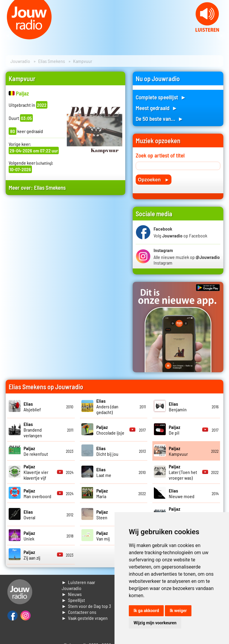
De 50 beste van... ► (160, 119)
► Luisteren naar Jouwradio (79, 585)
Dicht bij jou (107, 451)
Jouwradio (20, 61)
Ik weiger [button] (178, 611)
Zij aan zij (32, 555)
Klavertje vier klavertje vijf (36, 472)
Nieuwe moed (182, 493)
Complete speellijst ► (161, 97)
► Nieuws (72, 594)
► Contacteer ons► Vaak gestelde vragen (85, 615)
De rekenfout (36, 451)
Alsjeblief (32, 407)
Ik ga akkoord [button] (146, 611)
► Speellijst (74, 600)
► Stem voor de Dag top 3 (86, 606)
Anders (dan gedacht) (107, 406)
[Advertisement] (65, 252)
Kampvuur (178, 451)
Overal (29, 515)
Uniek (29, 536)
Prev (8, 36)
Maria (102, 493)
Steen (102, 515)
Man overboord (37, 493)
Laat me (104, 472)
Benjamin (178, 407)
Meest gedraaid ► (157, 108)
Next (221, 36)
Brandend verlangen (33, 430)
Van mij (103, 536)
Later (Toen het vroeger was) (183, 472)
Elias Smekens (52, 61)
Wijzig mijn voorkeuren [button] (155, 623)
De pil (175, 430)
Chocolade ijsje (110, 430)
